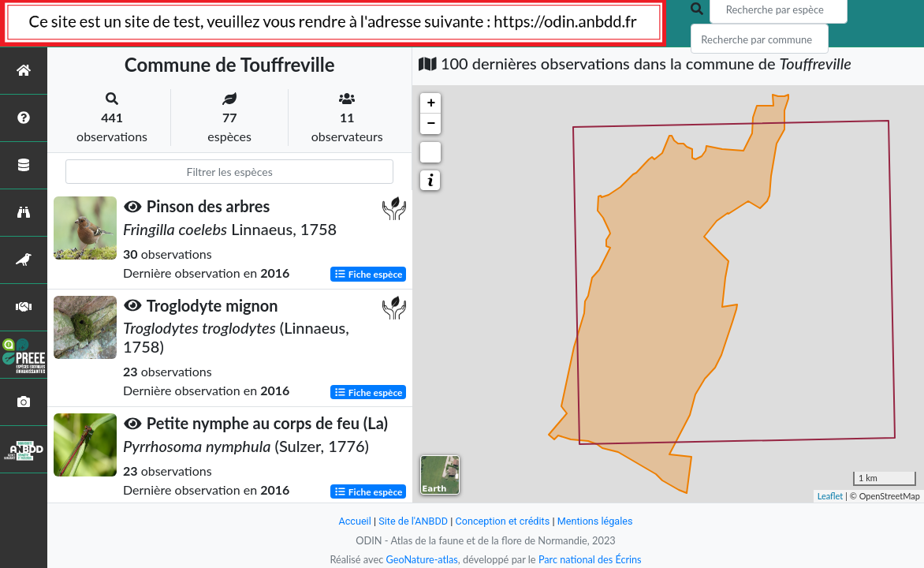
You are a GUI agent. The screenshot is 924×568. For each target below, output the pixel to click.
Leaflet (831, 496)
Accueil (353, 521)
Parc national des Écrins (591, 559)
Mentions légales (596, 521)
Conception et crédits (503, 521)
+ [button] (431, 103)
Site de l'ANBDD (413, 521)
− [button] (431, 124)
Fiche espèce (369, 273)
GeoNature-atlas (421, 559)
